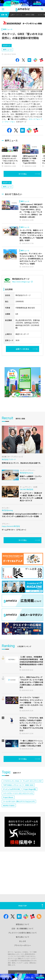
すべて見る (23, 174)
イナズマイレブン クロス (11, 781)
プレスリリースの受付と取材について (22, 933)
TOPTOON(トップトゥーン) (12, 785)
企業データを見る (22, 349)
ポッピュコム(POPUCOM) (11, 789)
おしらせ (23, 941)
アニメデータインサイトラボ (32, 781)
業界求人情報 (30, 15)
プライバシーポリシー (23, 945)
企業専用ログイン (22, 973)
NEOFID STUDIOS (9, 805)
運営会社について (23, 924)
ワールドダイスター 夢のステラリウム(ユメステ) (19, 801)
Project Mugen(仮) (30, 789)
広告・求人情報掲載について (23, 928)
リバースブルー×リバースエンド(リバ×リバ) (18, 793)
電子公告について (23, 937)
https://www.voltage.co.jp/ (22, 282)
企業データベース (16, 15)
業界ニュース (8, 29)
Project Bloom (8, 797)
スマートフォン (34, 119)
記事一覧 (4, 15)
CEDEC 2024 (29, 785)
